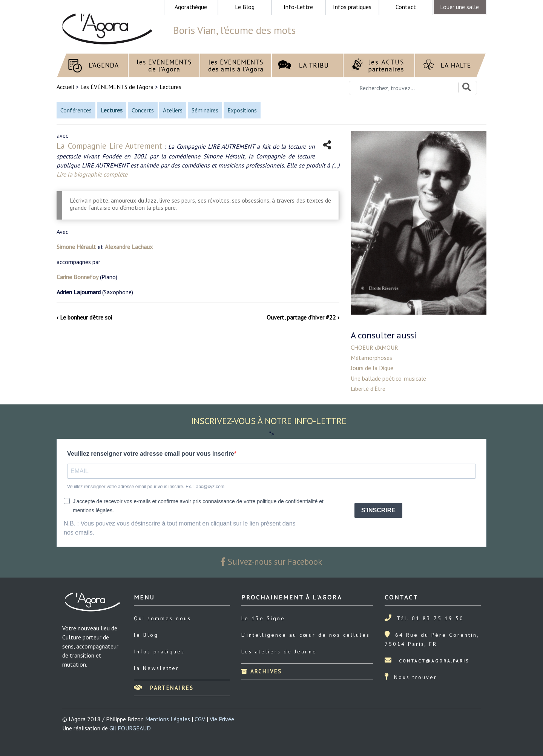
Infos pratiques (159, 652)
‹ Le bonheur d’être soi (84, 317)
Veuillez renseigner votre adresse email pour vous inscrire (151, 454)
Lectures (170, 87)
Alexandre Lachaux (129, 247)
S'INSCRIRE (378, 510)
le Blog (146, 635)
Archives (262, 671)
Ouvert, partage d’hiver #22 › (303, 317)
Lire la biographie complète (92, 174)
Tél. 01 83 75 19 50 (430, 618)
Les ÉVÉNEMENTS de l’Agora (117, 87)
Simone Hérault (76, 247)
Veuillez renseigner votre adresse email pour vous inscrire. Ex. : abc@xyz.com (146, 487)
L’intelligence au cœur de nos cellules (306, 635)
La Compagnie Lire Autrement (109, 146)
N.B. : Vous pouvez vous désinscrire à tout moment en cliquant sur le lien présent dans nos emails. (180, 528)
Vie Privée (222, 719)
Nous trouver (416, 677)
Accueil (66, 87)
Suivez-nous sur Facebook (271, 562)
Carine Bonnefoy (77, 277)
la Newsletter (156, 668)
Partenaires (164, 688)
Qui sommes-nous (163, 618)
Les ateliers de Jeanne (279, 652)
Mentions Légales (168, 719)
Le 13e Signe (263, 618)
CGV (200, 719)
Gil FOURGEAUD (130, 728)
